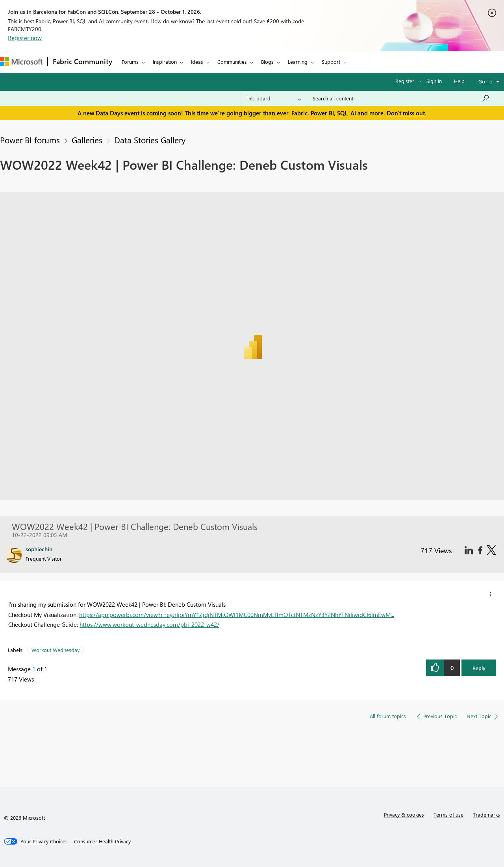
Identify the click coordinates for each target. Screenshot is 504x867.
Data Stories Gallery (150, 140)
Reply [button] (479, 668)
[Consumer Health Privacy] (102, 841)
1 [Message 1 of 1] (34, 669)
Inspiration (165, 62)
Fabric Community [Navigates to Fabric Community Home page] (82, 61)
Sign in (434, 81)
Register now (25, 38)
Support (331, 62)
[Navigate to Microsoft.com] (21, 62)
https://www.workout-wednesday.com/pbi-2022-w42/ (149, 624)
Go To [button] (485, 81)
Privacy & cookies (404, 814)
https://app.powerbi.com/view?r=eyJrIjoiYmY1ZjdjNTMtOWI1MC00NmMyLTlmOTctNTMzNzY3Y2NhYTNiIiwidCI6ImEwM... (237, 615)
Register (405, 81)
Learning (298, 62)
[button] (491, 594)
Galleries (87, 140)
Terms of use (448, 814)
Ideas (197, 62)
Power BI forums (30, 140)
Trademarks (486, 814)
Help (459, 81)
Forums (130, 62)
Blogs (267, 62)
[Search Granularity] (273, 98)
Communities (232, 62)
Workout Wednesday (56, 650)
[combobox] (401, 98)
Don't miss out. (407, 113)
